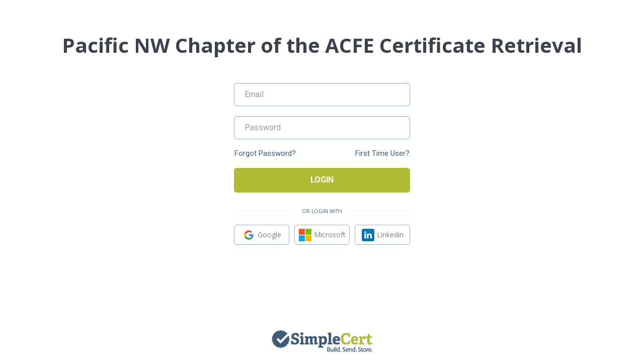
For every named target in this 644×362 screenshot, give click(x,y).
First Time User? (382, 154)
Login (322, 180)
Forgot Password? (265, 154)
